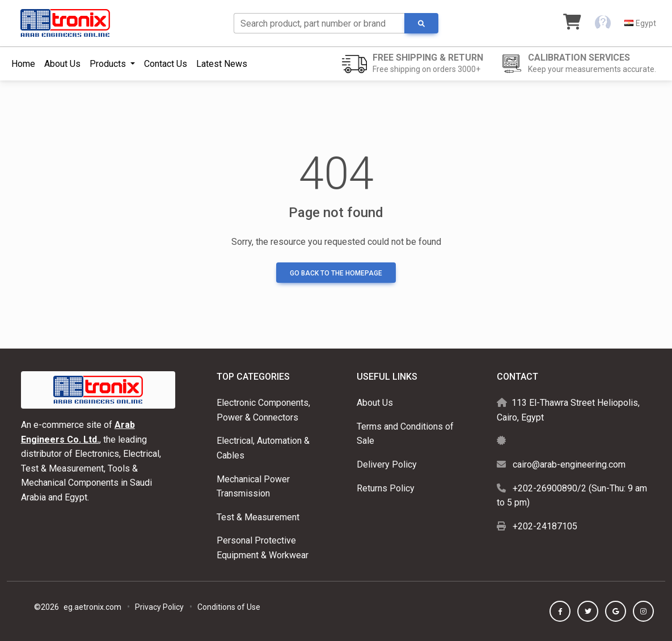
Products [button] (109, 64)
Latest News (222, 64)
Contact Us (166, 64)
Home (23, 64)
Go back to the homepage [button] (336, 273)
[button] (603, 23)
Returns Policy (386, 488)
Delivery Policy (387, 464)
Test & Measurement (258, 517)
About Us (62, 64)
